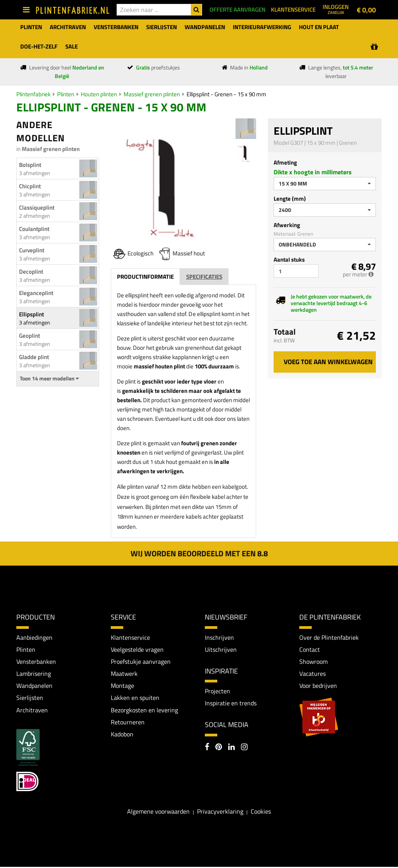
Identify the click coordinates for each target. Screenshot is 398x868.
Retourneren (128, 723)
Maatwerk (124, 674)
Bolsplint (30, 165)
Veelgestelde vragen (137, 649)
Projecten (217, 691)
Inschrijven (219, 637)
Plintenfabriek (33, 94)
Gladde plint (34, 357)
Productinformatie (145, 277)
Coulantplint (34, 229)
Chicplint (30, 186)
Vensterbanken (36, 662)
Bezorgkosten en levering (144, 711)
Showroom (313, 662)
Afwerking (287, 225)
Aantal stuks (289, 260)
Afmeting (285, 162)
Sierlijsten (30, 699)
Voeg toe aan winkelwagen (328, 362)
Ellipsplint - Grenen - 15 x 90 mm (226, 94)
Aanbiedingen (34, 637)
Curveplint (32, 250)
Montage (122, 686)
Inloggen (336, 9)
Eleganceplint (36, 293)
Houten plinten (99, 94)
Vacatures (312, 674)
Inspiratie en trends (231, 704)
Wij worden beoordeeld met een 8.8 (199, 553)
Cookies (261, 812)
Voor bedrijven (318, 686)
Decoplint (31, 272)
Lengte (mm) (290, 199)
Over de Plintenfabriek (329, 637)
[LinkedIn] (231, 748)
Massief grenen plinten (152, 94)
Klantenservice (130, 637)
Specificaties (204, 277)
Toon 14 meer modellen (49, 378)
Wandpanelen (34, 686)
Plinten (66, 94)
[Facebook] (207, 748)
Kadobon (122, 735)
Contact (310, 649)
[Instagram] (244, 748)
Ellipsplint (31, 314)
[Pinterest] (219, 748)
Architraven (32, 711)
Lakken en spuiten (135, 699)
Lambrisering (34, 674)
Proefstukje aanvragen (141, 662)
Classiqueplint (37, 207)
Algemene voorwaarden (158, 812)
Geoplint (30, 336)
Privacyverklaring (220, 812)
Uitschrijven (221, 649)
